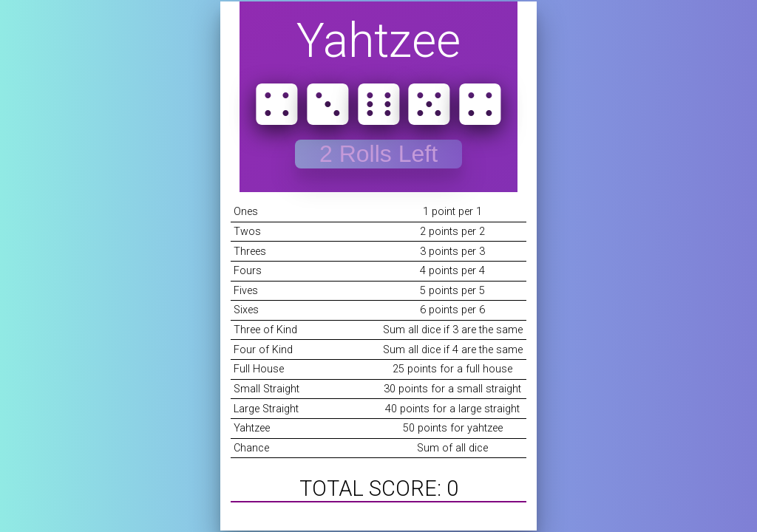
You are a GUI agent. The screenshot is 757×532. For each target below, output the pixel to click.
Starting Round (378, 154)
